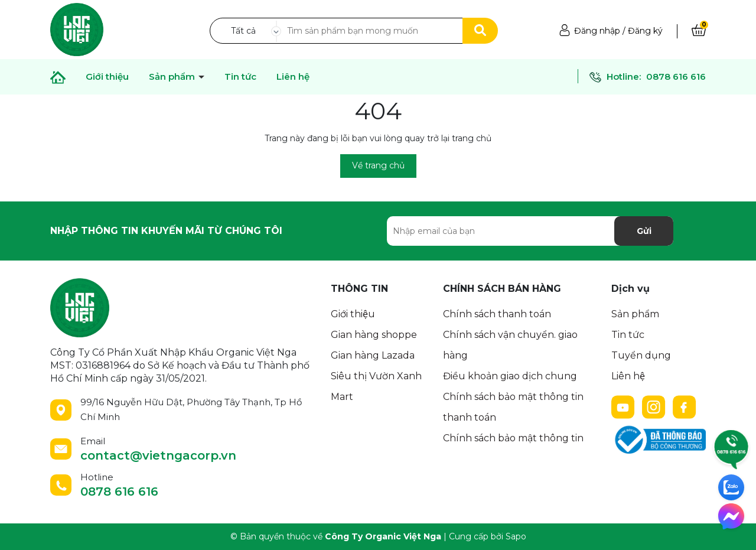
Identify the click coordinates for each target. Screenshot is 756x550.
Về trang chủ (378, 165)
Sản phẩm (635, 314)
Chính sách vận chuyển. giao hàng (510, 345)
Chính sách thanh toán (497, 314)
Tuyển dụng (641, 355)
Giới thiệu (353, 314)
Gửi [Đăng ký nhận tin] (644, 231)
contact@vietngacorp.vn (158, 455)
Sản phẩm (173, 77)
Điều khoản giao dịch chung (510, 376)
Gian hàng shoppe (374, 335)
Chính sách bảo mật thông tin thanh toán (513, 407)
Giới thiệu (107, 77)
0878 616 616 (676, 77)
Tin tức (628, 335)
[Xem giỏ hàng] (699, 31)
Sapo (516, 536)
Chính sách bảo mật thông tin (513, 438)
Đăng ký (645, 31)
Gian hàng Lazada (373, 355)
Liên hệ (628, 376)
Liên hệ (293, 77)
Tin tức (240, 77)
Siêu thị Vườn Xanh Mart (376, 386)
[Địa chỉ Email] (530, 231)
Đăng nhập (597, 31)
